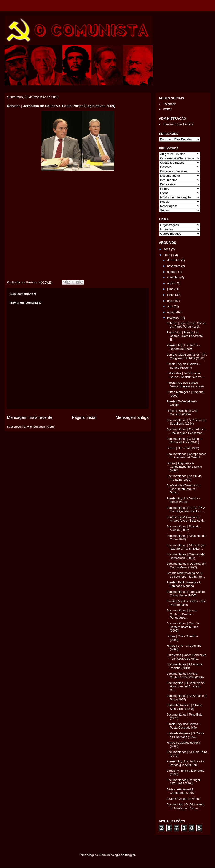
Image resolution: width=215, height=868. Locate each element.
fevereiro (173, 318)
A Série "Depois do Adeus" (184, 799)
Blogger (130, 855)
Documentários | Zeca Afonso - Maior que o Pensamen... (186, 431)
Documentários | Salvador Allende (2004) (183, 528)
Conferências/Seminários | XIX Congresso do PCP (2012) (187, 356)
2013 (167, 255)
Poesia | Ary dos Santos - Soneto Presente (183, 366)
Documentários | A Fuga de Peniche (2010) (184, 666)
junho (171, 295)
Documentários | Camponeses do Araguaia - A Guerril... (186, 456)
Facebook (169, 104)
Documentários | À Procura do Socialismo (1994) (186, 422)
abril (170, 306)
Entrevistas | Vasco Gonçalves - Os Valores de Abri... (186, 657)
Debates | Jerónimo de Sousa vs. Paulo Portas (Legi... (186, 325)
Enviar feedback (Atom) (39, 427)
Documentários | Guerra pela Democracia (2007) (185, 556)
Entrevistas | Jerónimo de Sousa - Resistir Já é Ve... (185, 375)
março (172, 312)
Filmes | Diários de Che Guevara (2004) (182, 413)
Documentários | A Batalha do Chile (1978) (186, 538)
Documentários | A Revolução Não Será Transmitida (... (186, 547)
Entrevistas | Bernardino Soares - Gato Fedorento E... (184, 336)
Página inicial (84, 417)
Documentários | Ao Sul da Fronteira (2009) (184, 478)
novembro (174, 266)
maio (171, 301)
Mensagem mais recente (30, 417)
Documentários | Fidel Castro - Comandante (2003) (186, 594)
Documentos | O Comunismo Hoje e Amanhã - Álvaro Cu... (185, 687)
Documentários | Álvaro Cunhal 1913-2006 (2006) (185, 675)
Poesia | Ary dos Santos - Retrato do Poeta (183, 347)
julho (171, 289)
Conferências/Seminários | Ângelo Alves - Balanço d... (186, 519)
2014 (167, 249)
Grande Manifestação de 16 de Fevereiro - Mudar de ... (186, 575)
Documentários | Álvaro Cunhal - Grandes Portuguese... (182, 614)
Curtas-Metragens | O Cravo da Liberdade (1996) (185, 735)
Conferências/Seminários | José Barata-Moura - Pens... (184, 489)
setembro (174, 277)
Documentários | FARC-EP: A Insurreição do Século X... (186, 510)
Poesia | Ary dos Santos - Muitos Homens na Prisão (185, 384)
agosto (172, 283)
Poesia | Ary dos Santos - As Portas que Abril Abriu (185, 763)
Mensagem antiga (132, 417)
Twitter (167, 109)
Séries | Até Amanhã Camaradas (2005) (180, 791)
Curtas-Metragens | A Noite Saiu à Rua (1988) (184, 707)
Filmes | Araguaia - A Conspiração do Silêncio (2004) (184, 467)
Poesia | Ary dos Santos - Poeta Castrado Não (183, 726)
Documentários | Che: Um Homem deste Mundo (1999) (183, 627)
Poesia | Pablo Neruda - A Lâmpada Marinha (183, 584)
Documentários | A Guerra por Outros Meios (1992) (186, 565)
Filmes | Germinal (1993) (183, 448)
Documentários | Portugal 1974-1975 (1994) (183, 782)
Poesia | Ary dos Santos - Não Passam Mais (186, 603)
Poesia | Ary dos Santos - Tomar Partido (183, 500)
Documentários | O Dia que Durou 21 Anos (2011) (184, 441)
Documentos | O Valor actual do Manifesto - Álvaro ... (185, 806)
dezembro (174, 260)
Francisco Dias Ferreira (178, 124)
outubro (173, 272)
